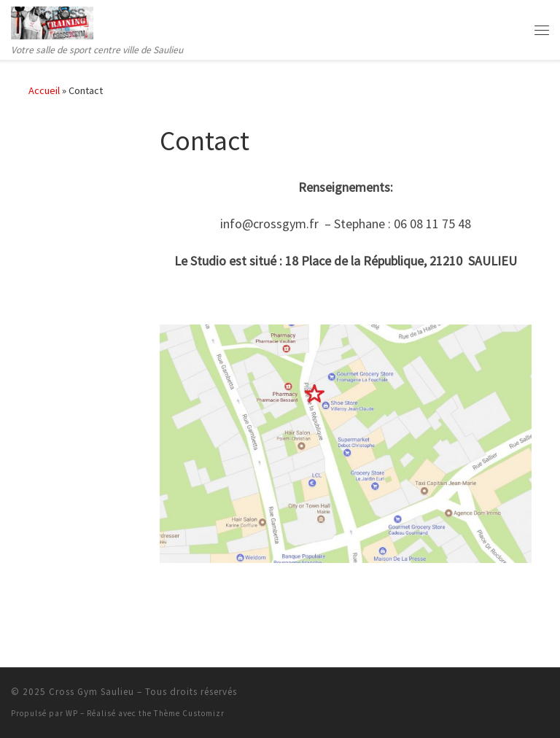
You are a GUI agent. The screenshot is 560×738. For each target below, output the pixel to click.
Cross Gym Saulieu (92, 692)
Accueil (44, 90)
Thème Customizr (189, 713)
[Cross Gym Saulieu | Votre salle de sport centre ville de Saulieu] (52, 21)
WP (72, 713)
